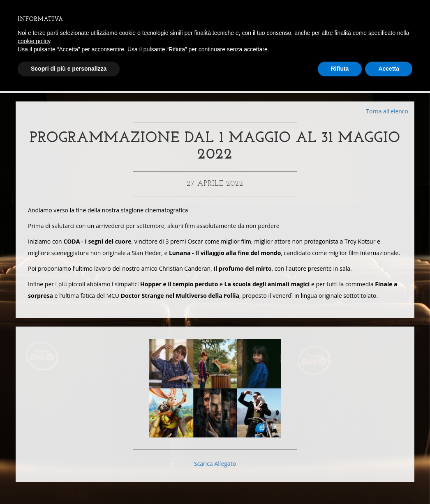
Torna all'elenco (387, 111)
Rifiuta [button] (340, 69)
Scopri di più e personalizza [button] (69, 69)
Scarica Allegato (215, 469)
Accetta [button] (389, 69)
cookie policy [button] (34, 41)
